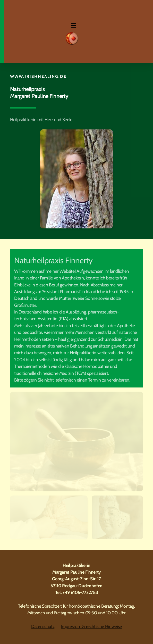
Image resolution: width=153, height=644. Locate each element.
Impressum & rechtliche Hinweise (91, 626)
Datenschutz (43, 626)
